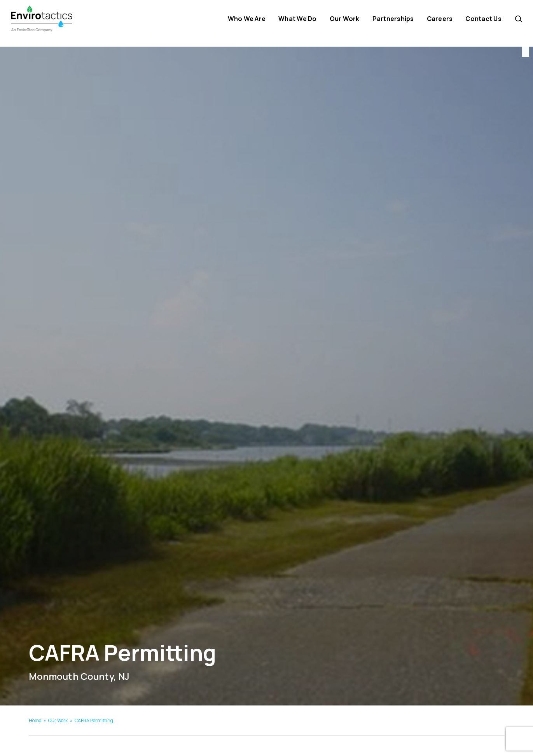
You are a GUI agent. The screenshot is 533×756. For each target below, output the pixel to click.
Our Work (58, 720)
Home (35, 720)
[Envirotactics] (56, 23)
